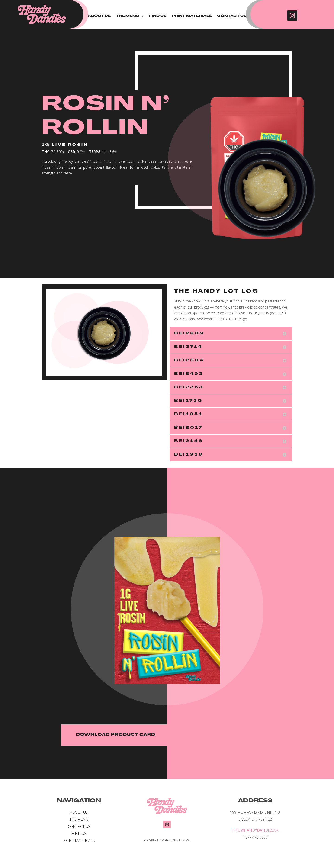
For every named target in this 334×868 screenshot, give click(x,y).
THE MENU (128, 16)
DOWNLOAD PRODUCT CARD (116, 735)
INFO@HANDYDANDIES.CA (255, 830)
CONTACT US (232, 16)
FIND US (158, 16)
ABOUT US (99, 16)
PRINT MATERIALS (192, 16)
